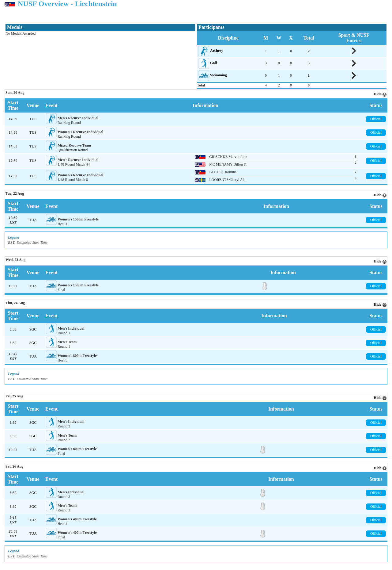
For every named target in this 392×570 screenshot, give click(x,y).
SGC (33, 329)
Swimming (219, 75)
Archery (217, 51)
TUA (33, 220)
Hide (380, 94)
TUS (33, 119)
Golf (214, 63)
